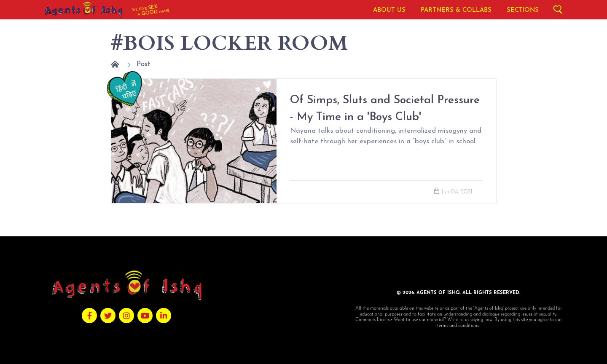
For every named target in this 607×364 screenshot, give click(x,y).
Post (143, 64)
